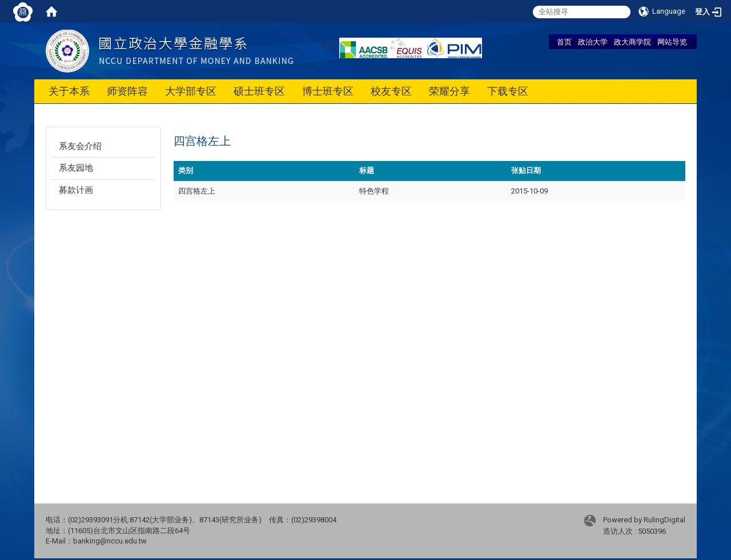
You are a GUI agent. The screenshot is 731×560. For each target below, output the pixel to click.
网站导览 (672, 42)
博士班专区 (328, 91)
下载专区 (508, 91)
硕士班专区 (259, 91)
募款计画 (76, 190)
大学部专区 (191, 91)
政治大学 (593, 42)
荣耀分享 (449, 91)
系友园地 (76, 168)
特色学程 (374, 191)
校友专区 (391, 91)
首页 (564, 42)
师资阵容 (127, 91)
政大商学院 (632, 42)
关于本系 (69, 91)
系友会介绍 (80, 146)
